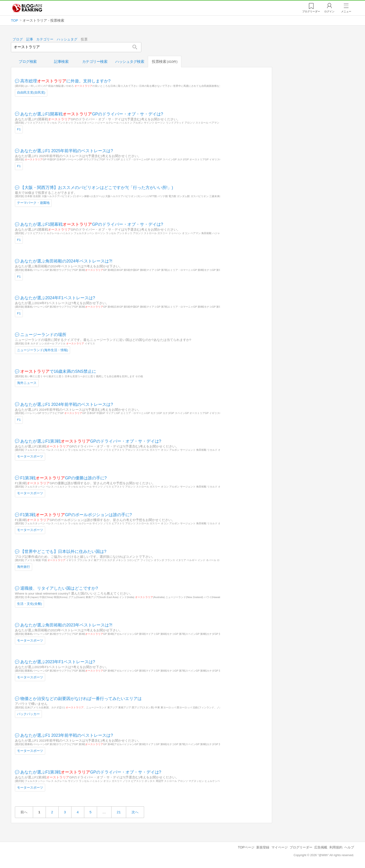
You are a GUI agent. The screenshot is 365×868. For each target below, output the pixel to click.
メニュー (346, 11)
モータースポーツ (30, 456)
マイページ (280, 847)
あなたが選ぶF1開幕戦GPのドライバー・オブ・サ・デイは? (92, 114)
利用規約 (336, 847)
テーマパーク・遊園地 (33, 203)
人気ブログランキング (27, 8)
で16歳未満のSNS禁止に (58, 371)
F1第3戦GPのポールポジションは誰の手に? (76, 515)
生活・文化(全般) (29, 604)
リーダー (311, 11)
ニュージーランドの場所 (43, 335)
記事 (30, 39)
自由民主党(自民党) (31, 93)
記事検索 (61, 62)
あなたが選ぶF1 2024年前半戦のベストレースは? (67, 404)
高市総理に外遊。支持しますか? (65, 81)
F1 (19, 129)
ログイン (329, 11)
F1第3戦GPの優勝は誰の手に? (64, 478)
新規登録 (263, 847)
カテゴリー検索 (95, 62)
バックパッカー (28, 714)
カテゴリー (45, 39)
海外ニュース (27, 383)
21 (119, 812)
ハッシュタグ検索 (130, 62)
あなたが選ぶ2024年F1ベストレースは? (58, 298)
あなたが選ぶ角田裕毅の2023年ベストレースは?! (66, 625)
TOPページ (246, 847)
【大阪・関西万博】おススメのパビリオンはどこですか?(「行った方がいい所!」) (97, 187)
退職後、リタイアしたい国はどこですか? (59, 588)
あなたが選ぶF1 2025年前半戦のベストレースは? (67, 151)
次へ (135, 812)
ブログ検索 (28, 62)
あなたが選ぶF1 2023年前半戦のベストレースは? (67, 735)
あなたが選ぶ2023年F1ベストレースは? (58, 662)
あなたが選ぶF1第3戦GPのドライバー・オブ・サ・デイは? (91, 441)
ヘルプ (349, 847)
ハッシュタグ (67, 39)
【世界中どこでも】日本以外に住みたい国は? (63, 551)
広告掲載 (321, 847)
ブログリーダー (301, 847)
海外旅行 (24, 567)
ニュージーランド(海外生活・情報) (42, 350)
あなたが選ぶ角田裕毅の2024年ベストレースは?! (66, 261)
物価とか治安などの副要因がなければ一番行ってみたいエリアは (81, 699)
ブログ (18, 39)
